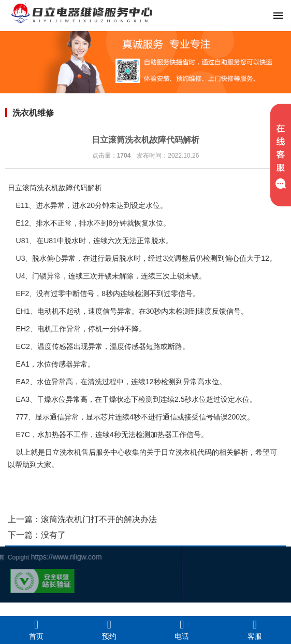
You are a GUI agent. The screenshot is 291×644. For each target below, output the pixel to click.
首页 (37, 629)
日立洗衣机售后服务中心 (85, 452)
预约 (110, 629)
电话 (182, 629)
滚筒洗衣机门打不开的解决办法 (99, 519)
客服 (255, 629)
